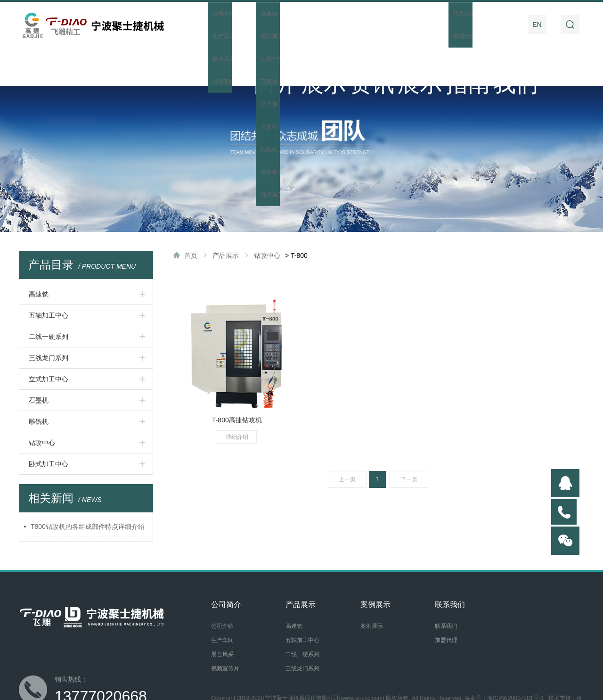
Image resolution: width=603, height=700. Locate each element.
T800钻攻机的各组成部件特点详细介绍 (88, 488)
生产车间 (222, 601)
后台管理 (278, 667)
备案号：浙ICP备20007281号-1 (504, 659)
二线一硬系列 (49, 298)
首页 (208, 25)
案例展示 (400, 25)
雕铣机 (39, 383)
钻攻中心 (42, 404)
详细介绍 (237, 398)
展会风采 (222, 616)
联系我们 (497, 25)
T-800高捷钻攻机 (237, 381)
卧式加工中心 (49, 425)
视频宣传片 (225, 630)
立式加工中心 (49, 340)
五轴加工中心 (49, 277)
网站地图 (251, 667)
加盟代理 (446, 601)
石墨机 (39, 362)
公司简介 (256, 25)
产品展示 (304, 25)
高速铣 (39, 255)
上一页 (347, 441)
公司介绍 (222, 587)
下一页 (409, 441)
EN (537, 25)
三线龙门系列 (49, 319)
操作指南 (448, 25)
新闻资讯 (352, 25)
